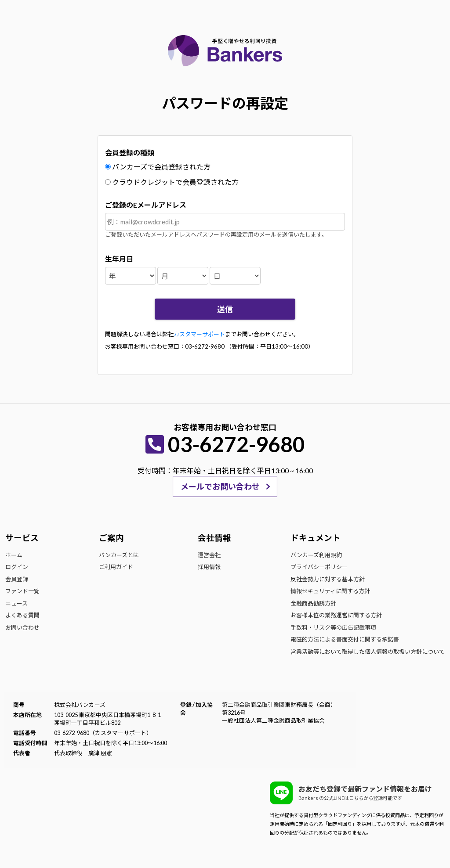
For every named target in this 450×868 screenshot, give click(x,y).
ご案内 (111, 538)
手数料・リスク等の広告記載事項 (333, 627)
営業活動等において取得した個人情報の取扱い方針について (368, 652)
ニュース (16, 603)
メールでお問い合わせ (220, 486)
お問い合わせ (22, 627)
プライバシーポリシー (319, 567)
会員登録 (17, 579)
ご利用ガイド (116, 567)
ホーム (14, 555)
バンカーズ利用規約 (316, 555)
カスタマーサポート (199, 334)
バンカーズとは (119, 555)
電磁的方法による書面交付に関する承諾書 (345, 639)
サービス (22, 538)
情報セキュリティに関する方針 (330, 591)
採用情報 (209, 567)
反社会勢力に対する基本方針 (328, 579)
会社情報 (214, 538)
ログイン (17, 567)
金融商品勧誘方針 (313, 603)
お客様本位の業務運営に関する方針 (336, 615)
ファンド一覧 (22, 591)
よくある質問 (22, 615)
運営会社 (209, 555)
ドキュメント (316, 538)
